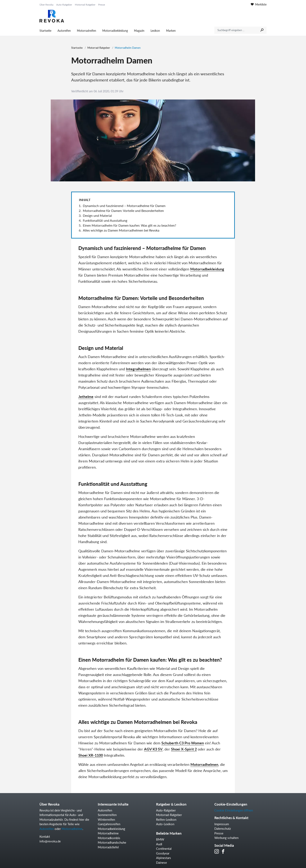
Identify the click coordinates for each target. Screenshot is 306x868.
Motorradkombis (109, 838)
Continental (164, 849)
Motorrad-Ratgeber (99, 48)
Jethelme (86, 397)
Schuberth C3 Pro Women (183, 743)
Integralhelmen (138, 369)
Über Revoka (46, 5)
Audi (159, 844)
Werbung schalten (226, 838)
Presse (102, 5)
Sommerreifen (107, 815)
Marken (171, 31)
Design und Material (97, 215)
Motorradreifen (87, 31)
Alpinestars (164, 858)
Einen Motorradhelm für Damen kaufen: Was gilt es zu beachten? (129, 225)
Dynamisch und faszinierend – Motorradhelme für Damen (124, 206)
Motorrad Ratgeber (85, 5)
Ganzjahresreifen (109, 824)
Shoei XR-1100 (91, 755)
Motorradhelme (72, 829)
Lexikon (155, 31)
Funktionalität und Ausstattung (105, 220)
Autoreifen (64, 31)
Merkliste (259, 4)
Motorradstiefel (108, 847)
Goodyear (163, 853)
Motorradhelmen (204, 764)
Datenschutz (223, 828)
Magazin (139, 31)
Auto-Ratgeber (64, 5)
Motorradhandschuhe (112, 842)
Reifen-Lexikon (166, 819)
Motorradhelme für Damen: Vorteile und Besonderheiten (123, 211)
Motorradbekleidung (115, 31)
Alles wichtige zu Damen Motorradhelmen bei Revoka (121, 230)
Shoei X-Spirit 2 (184, 749)
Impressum (222, 824)
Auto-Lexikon (165, 824)
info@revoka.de (50, 841)
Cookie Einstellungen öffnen (234, 810)
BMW (160, 839)
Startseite (45, 31)
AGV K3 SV (153, 749)
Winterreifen (106, 819)
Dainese (161, 862)
